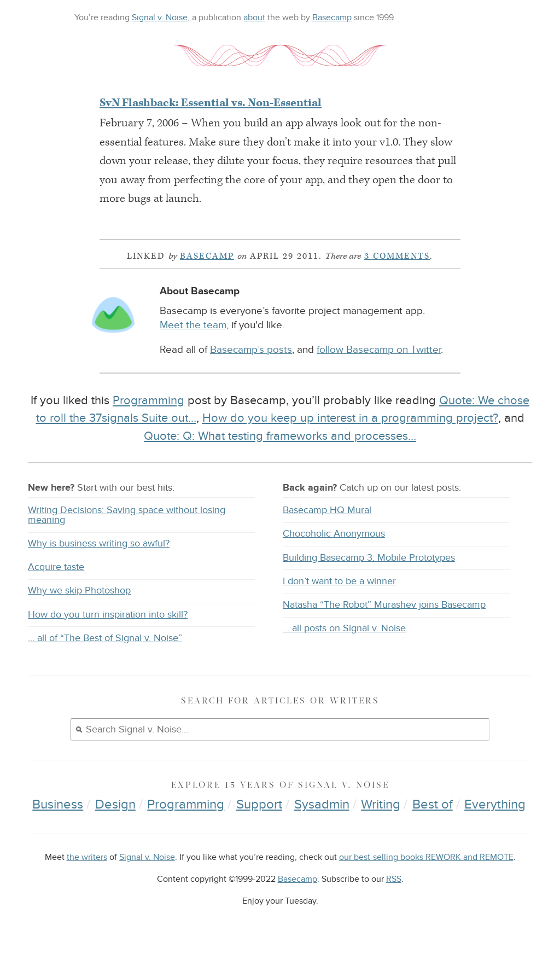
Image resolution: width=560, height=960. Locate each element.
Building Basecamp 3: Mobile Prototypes (369, 558)
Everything (495, 804)
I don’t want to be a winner (339, 581)
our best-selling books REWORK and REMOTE (426, 857)
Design (115, 804)
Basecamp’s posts (251, 350)
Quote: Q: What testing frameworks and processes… (280, 436)
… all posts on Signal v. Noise (344, 628)
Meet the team (193, 325)
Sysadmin (322, 804)
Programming (148, 400)
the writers (87, 857)
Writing (381, 804)
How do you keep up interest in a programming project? (350, 418)
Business (58, 804)
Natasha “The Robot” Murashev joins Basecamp (384, 605)
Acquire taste (56, 567)
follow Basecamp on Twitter (379, 350)
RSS (394, 879)
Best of (433, 804)
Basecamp (332, 18)
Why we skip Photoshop (79, 590)
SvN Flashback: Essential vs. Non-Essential (211, 103)
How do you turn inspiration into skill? (108, 615)
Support (259, 804)
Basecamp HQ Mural (327, 510)
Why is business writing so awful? (99, 543)
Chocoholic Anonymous (334, 534)
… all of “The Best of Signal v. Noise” (105, 638)
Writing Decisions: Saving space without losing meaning (127, 515)
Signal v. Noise (160, 18)
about (254, 18)
